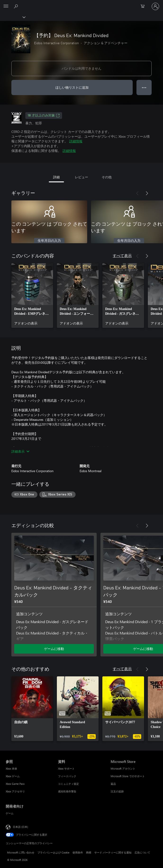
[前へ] (137, 193)
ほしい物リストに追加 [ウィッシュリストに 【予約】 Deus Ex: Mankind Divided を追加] (72, 87)
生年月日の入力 (49, 241)
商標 (89, 852)
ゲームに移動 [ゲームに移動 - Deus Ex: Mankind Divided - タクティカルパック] (54, 649)
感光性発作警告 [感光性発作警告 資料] (67, 791)
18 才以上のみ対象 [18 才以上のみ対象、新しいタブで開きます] (44, 116)
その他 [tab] (107, 177)
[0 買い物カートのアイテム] (144, 6)
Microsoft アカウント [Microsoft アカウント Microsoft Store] (123, 769)
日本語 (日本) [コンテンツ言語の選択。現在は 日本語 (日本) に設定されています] (20, 827)
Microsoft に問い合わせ (21, 852)
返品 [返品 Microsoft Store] (113, 784)
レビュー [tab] (81, 177)
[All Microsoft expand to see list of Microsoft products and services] (6, 6)
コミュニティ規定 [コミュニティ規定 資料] (68, 784)
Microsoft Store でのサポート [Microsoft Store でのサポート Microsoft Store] (128, 776)
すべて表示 (122, 255)
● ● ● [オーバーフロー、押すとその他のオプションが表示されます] (144, 87)
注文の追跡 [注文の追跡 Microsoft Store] (117, 791)
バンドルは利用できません (81, 68)
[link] (32, 296)
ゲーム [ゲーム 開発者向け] (10, 813)
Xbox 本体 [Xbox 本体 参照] (11, 769)
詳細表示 (20, 451)
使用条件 (78, 852)
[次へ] (147, 193)
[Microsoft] (81, 4)
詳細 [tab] (56, 177)
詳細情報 (76, 141)
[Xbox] (12, 17)
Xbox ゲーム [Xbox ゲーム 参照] (13, 776)
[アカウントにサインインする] (155, 6)
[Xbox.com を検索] (17, 6)
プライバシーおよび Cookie (53, 852)
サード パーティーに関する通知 (113, 852)
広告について (142, 852)
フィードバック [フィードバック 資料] (67, 776)
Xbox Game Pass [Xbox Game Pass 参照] (15, 784)
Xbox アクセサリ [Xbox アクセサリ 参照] (15, 791)
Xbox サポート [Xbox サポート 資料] (66, 769)
